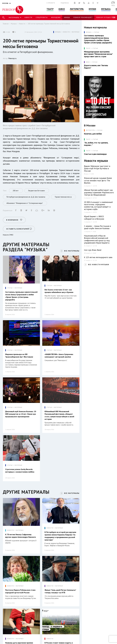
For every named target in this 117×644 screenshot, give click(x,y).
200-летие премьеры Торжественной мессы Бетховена (49, 24)
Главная (6, 24)
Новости (28, 17)
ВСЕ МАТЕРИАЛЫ (72, 251)
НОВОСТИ (66, 32)
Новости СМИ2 (8, 235)
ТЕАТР (88, 48)
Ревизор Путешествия (106, 17)
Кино (62, 9)
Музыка (106, 9)
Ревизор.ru (12, 58)
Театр (50, 9)
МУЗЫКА (58, 32)
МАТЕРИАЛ (76, 32)
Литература (77, 9)
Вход (113, 5)
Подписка (65, 3)
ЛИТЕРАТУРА (90, 130)
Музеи (92, 9)
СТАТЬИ (10, 288)
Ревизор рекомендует (83, 17)
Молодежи (56, 17)
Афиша (67, 17)
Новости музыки (96, 161)
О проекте (51, 3)
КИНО (88, 62)
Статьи (96, 32)
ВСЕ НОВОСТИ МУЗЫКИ (99, 265)
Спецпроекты (42, 17)
